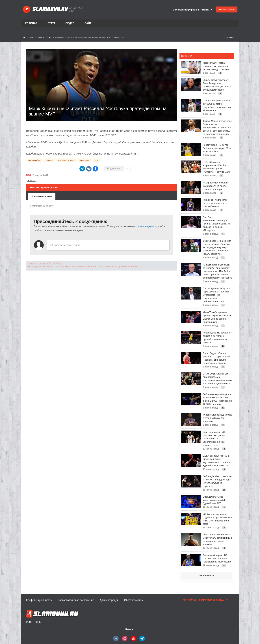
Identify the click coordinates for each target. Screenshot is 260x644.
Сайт (88, 23)
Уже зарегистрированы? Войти (193, 10)
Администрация (109, 600)
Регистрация (227, 9)
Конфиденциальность (39, 600)
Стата (52, 23)
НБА (29, 175)
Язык (129, 629)
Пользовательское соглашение (76, 600)
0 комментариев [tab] (42, 196)
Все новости (207, 576)
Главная (31, 23)
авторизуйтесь (147, 226)
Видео (70, 23)
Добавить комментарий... (67, 245)
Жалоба (32, 181)
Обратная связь (134, 600)
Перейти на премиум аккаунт (205, 600)
